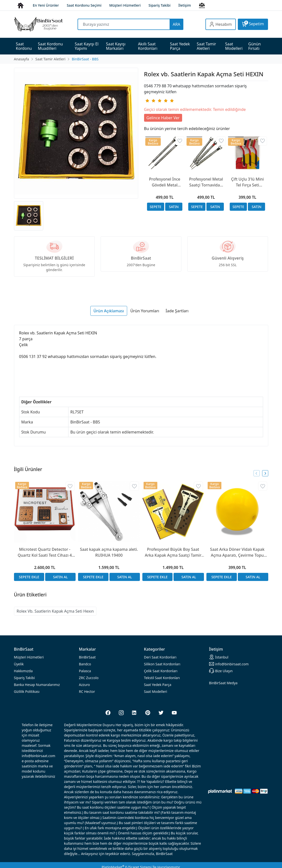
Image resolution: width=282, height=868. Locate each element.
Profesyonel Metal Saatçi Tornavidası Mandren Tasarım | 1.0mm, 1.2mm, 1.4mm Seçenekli (206, 182)
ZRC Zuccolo (89, 678)
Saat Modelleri (156, 691)
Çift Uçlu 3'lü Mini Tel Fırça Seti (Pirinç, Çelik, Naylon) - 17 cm (247, 182)
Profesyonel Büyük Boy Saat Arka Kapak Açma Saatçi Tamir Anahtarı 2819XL (173, 552)
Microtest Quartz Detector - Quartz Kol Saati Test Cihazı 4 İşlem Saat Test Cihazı (45, 552)
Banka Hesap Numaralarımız (37, 685)
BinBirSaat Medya (223, 683)
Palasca (85, 671)
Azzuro (85, 685)
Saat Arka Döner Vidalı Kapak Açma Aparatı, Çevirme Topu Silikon (237, 552)
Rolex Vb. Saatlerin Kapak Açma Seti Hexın (55, 611)
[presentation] (257, 473)
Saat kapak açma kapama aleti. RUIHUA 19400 (109, 552)
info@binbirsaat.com (229, 664)
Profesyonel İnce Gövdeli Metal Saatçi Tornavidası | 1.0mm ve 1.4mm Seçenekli (165, 182)
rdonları (160, 657)
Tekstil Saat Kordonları (162, 678)
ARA (176, 24)
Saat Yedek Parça (158, 685)
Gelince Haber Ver (163, 118)
